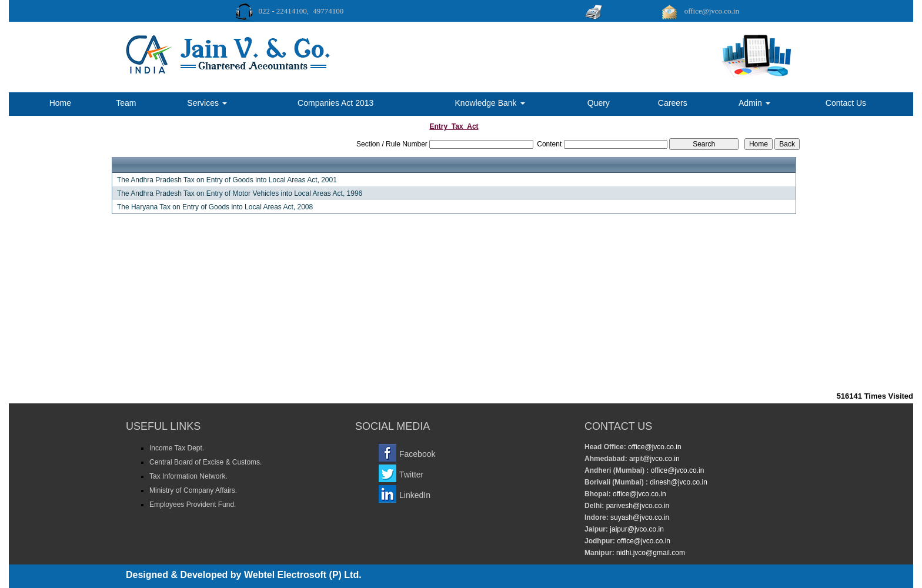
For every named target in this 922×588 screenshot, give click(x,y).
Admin (754, 103)
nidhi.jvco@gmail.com (650, 553)
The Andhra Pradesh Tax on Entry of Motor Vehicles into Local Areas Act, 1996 (240, 193)
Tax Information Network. (188, 476)
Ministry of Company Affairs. (193, 490)
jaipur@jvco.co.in (636, 529)
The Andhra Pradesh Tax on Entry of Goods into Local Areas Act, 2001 (227, 180)
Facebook (417, 454)
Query (599, 103)
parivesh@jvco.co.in (638, 506)
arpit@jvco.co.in (654, 459)
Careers (673, 103)
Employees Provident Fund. (193, 505)
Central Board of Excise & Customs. (206, 462)
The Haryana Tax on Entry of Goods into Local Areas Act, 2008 (215, 207)
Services (207, 103)
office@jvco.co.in (654, 447)
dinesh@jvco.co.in (678, 482)
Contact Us (846, 103)
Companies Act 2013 (335, 103)
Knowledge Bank (490, 103)
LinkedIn (415, 495)
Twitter (411, 475)
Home (60, 103)
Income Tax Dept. (177, 448)
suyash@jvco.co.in (639, 517)
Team (126, 103)
